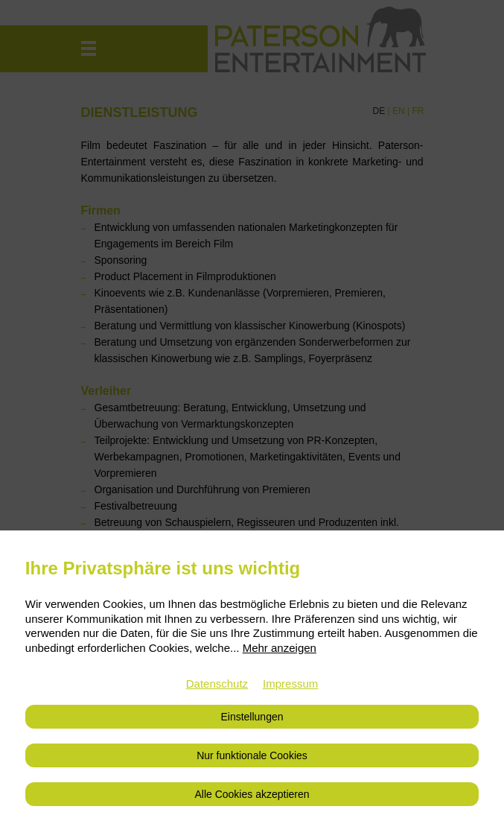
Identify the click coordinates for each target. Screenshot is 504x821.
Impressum (290, 684)
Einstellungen (252, 717)
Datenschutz (217, 684)
